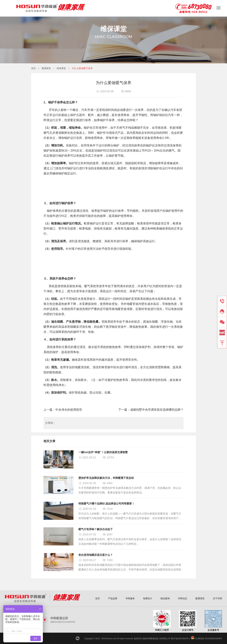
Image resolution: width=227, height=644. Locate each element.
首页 (33, 68)
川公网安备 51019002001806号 (206, 639)
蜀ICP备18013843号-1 (181, 639)
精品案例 (165, 598)
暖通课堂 (46, 68)
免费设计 (148, 598)
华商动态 (183, 598)
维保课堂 (61, 68)
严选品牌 (113, 598)
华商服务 (130, 598)
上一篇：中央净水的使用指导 (63, 410)
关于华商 (217, 598)
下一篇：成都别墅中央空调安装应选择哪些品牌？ (151, 410)
